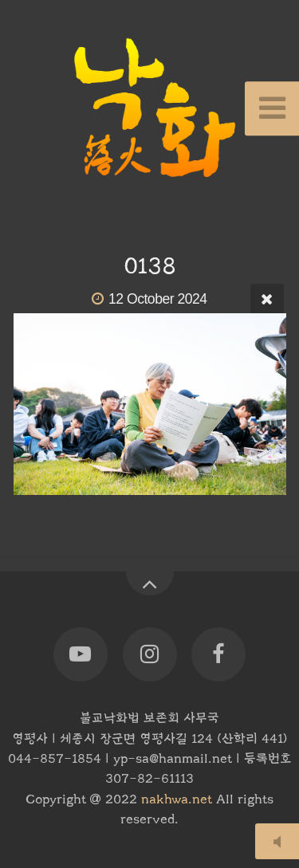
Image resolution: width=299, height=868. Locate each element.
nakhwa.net (177, 799)
